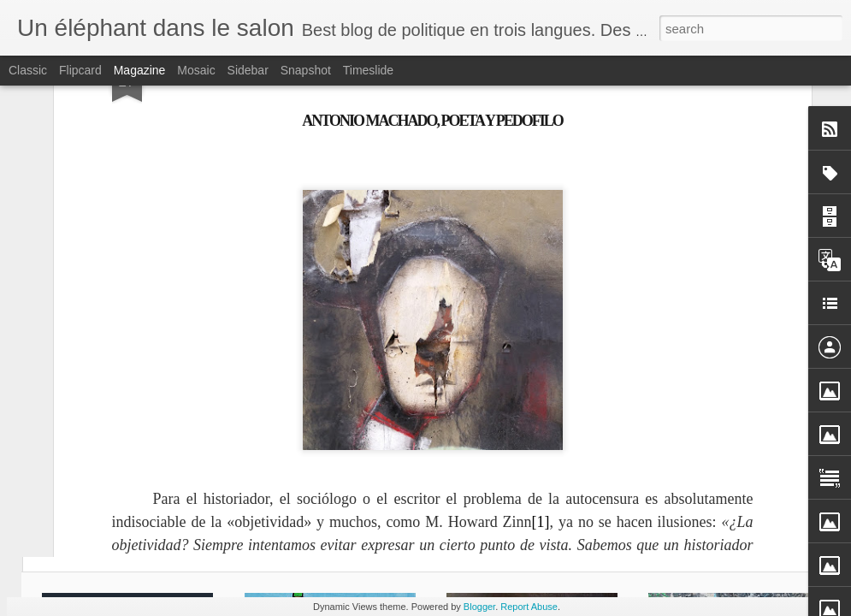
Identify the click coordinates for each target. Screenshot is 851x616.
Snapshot (306, 70)
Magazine (140, 70)
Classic (28, 70)
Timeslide (368, 70)
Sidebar (248, 70)
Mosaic (196, 70)
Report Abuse (529, 607)
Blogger (479, 607)
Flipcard (80, 70)
